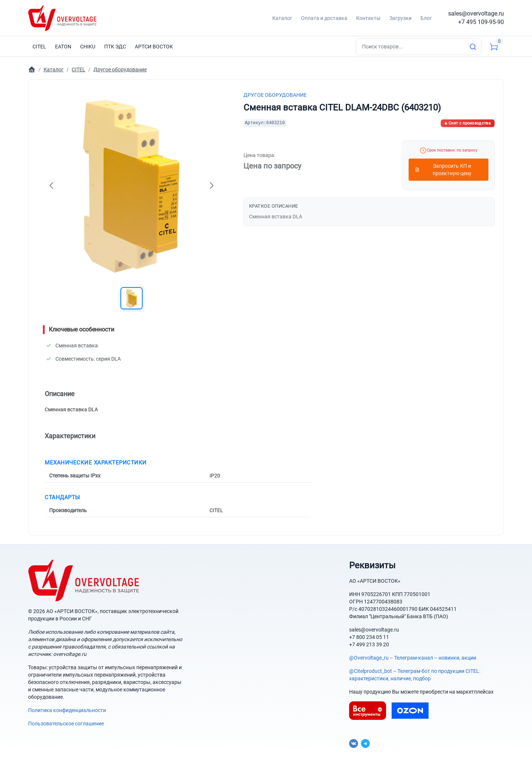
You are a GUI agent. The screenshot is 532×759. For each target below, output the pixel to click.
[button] (132, 298)
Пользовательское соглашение (66, 724)
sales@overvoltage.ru (476, 13)
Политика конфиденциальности (67, 710)
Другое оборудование (275, 95)
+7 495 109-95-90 (481, 22)
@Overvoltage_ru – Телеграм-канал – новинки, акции (413, 658)
